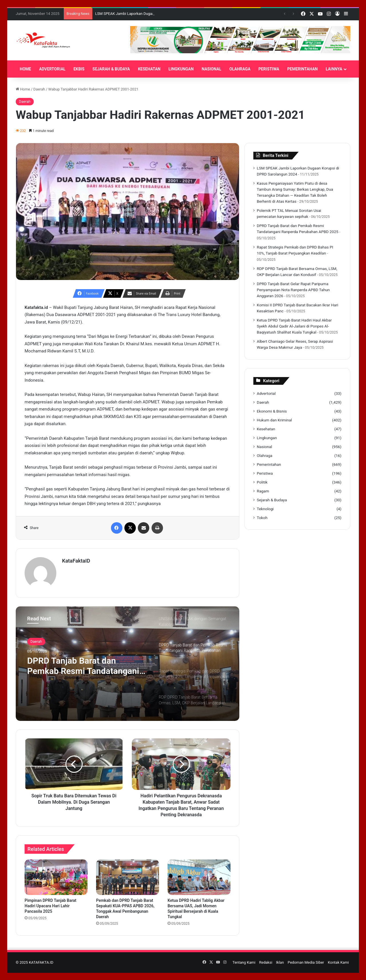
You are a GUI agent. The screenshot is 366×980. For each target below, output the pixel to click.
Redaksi (266, 962)
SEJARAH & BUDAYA (111, 69)
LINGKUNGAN (181, 69)
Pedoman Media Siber (306, 962)
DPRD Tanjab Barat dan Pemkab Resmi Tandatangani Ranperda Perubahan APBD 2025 (83, 666)
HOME (25, 69)
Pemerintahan (269, 464)
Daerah (39, 89)
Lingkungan (267, 438)
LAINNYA (334, 69)
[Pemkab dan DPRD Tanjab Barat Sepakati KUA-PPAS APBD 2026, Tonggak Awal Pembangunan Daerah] (128, 877)
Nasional (264, 447)
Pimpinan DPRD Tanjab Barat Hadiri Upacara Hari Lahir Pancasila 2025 (50, 906)
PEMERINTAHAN (303, 69)
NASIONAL (211, 69)
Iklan (280, 962)
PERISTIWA (269, 69)
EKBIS (79, 69)
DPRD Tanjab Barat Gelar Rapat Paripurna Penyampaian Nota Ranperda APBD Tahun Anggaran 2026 (293, 290)
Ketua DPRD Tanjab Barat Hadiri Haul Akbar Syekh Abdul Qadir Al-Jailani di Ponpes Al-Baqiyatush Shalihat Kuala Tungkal (294, 326)
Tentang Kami (244, 962)
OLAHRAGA (240, 69)
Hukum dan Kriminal (274, 420)
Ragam (263, 491)
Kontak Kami (338, 962)
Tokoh (262, 518)
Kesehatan (266, 429)
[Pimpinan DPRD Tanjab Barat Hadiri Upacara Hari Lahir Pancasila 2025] (56, 877)
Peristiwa (265, 473)
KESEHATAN (149, 69)
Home (23, 89)
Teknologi (265, 509)
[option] (128, 664)
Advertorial (266, 393)
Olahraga (265, 456)
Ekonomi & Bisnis (272, 411)
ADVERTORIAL (52, 69)
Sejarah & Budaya (272, 500)
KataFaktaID (76, 561)
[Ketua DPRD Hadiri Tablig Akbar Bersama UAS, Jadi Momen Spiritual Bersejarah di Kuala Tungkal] (199, 877)
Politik (262, 482)
